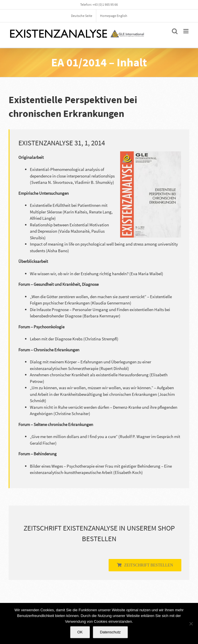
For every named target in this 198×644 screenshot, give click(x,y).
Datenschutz (110, 632)
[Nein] (191, 624)
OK (80, 632)
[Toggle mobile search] (175, 31)
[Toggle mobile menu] (186, 31)
